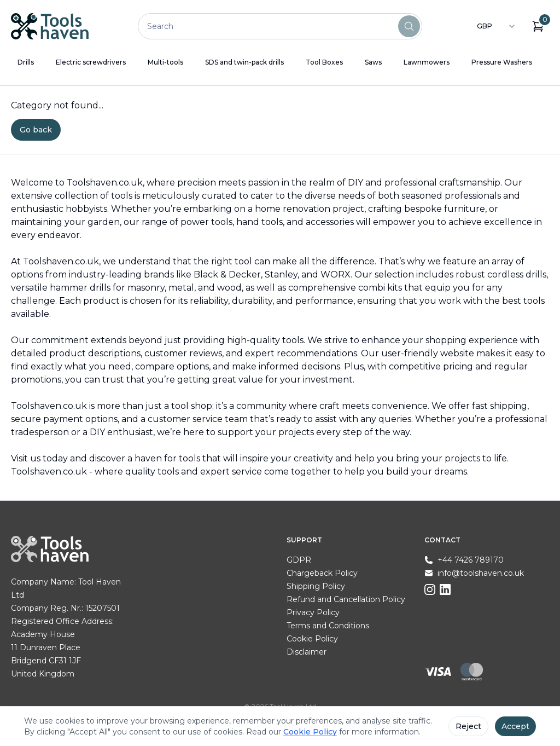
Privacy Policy (313, 612)
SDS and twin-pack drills (244, 62)
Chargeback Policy (322, 573)
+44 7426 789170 (471, 560)
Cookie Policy (312, 639)
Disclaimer (307, 652)
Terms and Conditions (328, 626)
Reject (468, 726)
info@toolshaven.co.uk (481, 573)
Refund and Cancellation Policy (346, 599)
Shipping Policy (316, 586)
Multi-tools (165, 62)
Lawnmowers (427, 62)
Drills (26, 62)
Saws (373, 62)
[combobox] (497, 26)
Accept (515, 726)
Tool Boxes (324, 62)
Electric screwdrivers (91, 62)
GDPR (299, 560)
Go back (36, 130)
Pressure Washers (502, 62)
